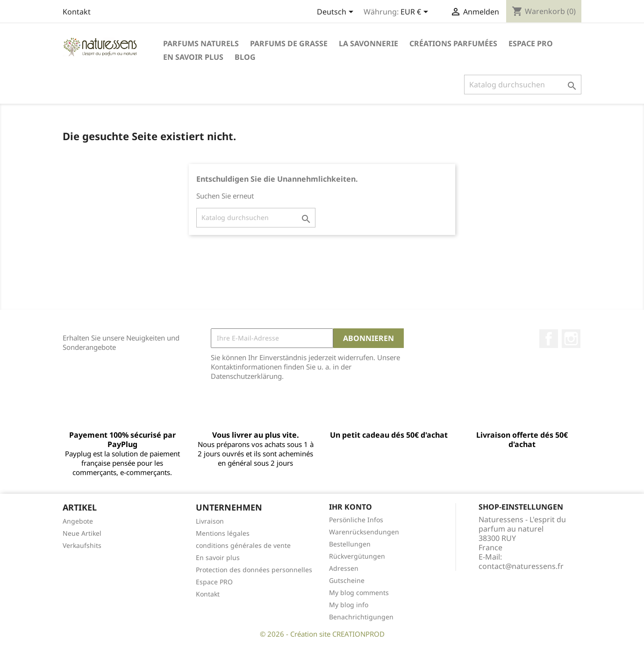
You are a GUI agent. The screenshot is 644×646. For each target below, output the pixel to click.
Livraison (210, 521)
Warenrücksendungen (364, 532)
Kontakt (77, 12)
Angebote (78, 521)
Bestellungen (350, 544)
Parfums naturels (201, 43)
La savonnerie (369, 43)
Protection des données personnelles (254, 570)
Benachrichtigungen (361, 617)
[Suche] (523, 85)
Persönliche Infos (356, 520)
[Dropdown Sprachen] (337, 13)
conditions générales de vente (243, 545)
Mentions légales (223, 533)
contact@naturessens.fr (521, 566)
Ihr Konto (351, 507)
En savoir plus (193, 57)
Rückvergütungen (357, 556)
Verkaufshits (82, 545)
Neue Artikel (82, 533)
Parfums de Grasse (289, 43)
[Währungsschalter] (416, 13)
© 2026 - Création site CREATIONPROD (322, 634)
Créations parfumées (453, 43)
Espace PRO (531, 43)
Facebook (549, 339)
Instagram (571, 339)
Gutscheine (347, 580)
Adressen (344, 568)
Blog (245, 57)
